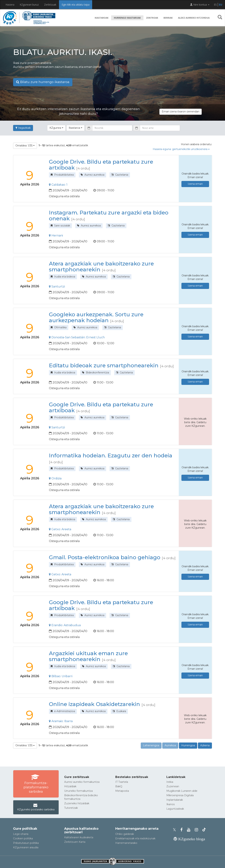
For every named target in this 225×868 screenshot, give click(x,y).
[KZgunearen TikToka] (204, 830)
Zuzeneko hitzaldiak (77, 803)
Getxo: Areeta (60, 529)
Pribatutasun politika (26, 843)
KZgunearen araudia (26, 847)
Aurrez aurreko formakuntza (82, 782)
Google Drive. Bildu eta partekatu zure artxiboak (101, 165)
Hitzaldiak (70, 786)
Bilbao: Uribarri (61, 676)
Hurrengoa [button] (188, 745)
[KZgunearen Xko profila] (176, 830)
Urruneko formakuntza (78, 791)
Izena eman (195, 184)
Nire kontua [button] (200, 5)
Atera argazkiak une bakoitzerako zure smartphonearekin (101, 267)
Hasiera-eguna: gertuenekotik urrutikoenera (181, 149)
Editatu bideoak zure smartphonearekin (104, 365)
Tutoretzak (71, 808)
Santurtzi (57, 286)
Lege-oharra (21, 834)
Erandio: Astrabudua (65, 625)
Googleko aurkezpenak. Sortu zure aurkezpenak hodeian (96, 317)
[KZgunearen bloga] (189, 839)
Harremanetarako (126, 843)
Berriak (168, 18)
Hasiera (10, 5)
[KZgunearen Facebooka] (183, 830)
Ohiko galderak (125, 834)
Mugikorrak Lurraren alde (182, 791)
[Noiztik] (112, 128)
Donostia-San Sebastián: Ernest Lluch (77, 337)
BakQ (119, 786)
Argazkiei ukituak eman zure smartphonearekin (88, 656)
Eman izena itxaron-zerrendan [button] (181, 112)
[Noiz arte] (160, 128)
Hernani (56, 235)
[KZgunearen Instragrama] (197, 830)
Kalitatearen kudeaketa (79, 837)
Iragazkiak (23, 128)
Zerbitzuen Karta (75, 842)
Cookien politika (23, 838)
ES (215, 5)
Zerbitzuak (50, 5)
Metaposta (122, 791)
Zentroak (152, 18)
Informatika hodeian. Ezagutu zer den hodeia (111, 455)
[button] (220, 18)
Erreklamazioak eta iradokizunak (135, 838)
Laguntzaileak (175, 809)
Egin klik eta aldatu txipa (76, 5)
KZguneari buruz (29, 5)
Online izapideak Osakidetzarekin (94, 704)
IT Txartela (122, 782)
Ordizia (55, 478)
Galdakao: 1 (58, 185)
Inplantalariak (175, 800)
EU (221, 5)
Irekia (170, 782)
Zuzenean (173, 786)
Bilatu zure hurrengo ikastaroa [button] (43, 82)
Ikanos (170, 804)
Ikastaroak (102, 18)
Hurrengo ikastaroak (127, 18)
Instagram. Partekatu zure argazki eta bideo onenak (109, 216)
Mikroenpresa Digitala (180, 795)
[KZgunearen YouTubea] (190, 830)
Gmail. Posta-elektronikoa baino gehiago (105, 557)
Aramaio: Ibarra (61, 721)
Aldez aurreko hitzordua (194, 18)
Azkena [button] (205, 745)
